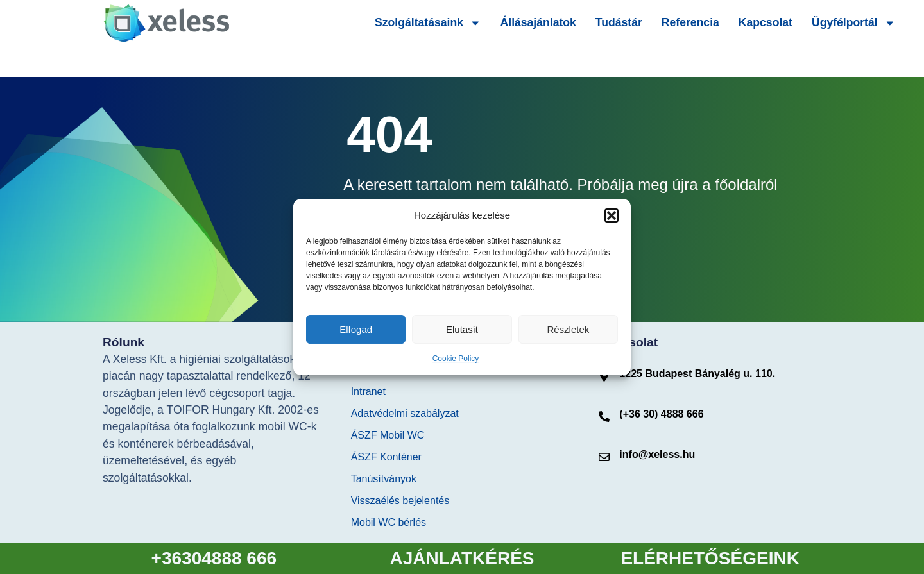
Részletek (568, 329)
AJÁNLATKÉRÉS (462, 558)
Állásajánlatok (538, 22)
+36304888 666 (214, 558)
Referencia (690, 22)
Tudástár (619, 22)
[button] (612, 215)
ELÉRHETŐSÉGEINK (710, 558)
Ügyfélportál (853, 23)
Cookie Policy (456, 359)
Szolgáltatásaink (428, 23)
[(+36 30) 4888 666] (604, 417)
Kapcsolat (766, 22)
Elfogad (356, 329)
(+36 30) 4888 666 (661, 414)
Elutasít (462, 329)
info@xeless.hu (657, 454)
